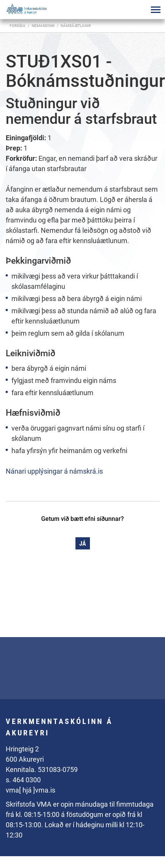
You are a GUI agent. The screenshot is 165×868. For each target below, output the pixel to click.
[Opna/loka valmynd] (155, 10)
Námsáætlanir (76, 26)
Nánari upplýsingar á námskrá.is (54, 471)
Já (83, 544)
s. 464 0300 (23, 780)
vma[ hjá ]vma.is (30, 790)
